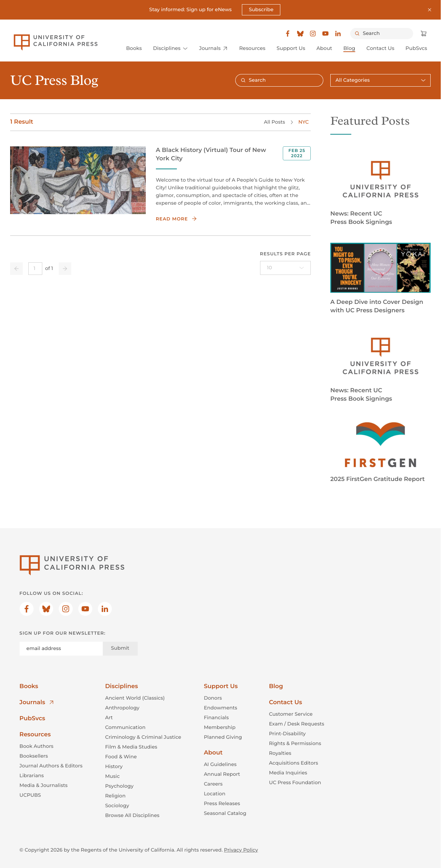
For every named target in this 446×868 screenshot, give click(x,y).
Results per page (286, 254)
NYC (304, 122)
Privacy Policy (241, 849)
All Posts (274, 122)
